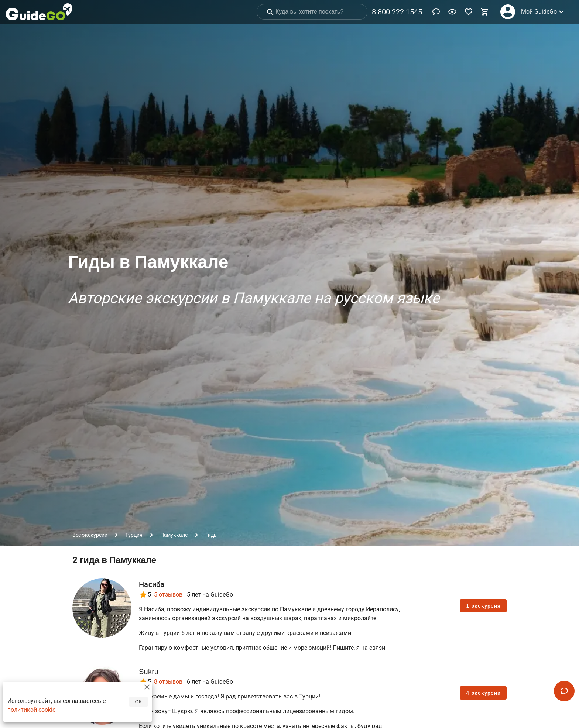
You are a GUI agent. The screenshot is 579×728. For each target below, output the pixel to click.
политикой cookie (31, 713)
